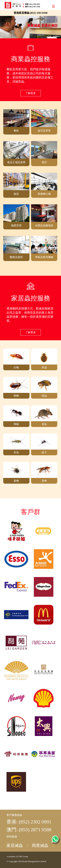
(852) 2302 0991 (35, 4)
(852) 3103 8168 (39, 13)
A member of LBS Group (17, 856)
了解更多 (31, 93)
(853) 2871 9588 (35, 7)
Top (56, 604)
